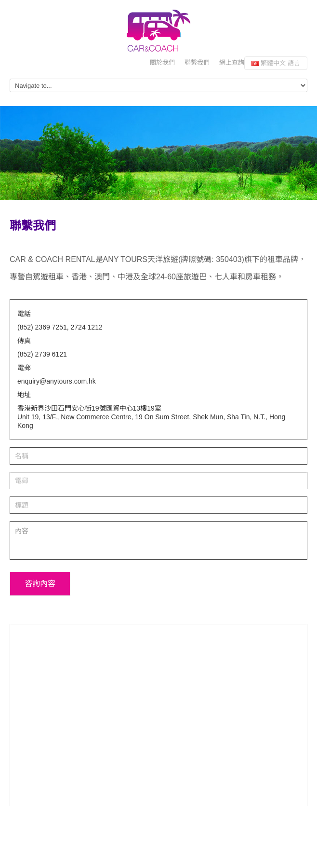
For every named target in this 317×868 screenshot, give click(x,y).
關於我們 (162, 62)
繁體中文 (276, 63)
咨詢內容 (40, 584)
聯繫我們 (197, 62)
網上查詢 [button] (232, 62)
